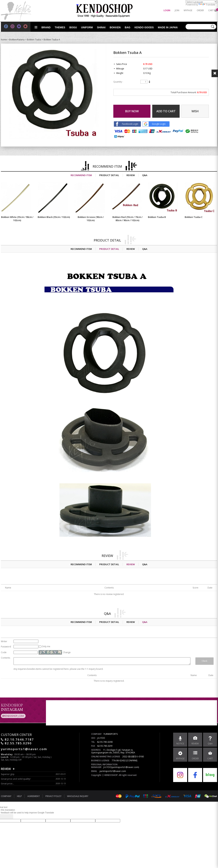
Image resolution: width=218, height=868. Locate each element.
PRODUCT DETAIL (109, 175)
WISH (195, 111)
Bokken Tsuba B (157, 217)
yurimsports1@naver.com (113, 771)
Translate (207, 5)
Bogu (73, 27)
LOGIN (167, 10)
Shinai (101, 27)
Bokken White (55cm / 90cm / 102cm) (17, 219)
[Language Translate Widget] (201, 2)
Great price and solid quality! (16, 779)
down (149, 82)
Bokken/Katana (17, 40)
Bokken (115, 27)
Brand (46, 27)
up (149, 81)
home (4, 40)
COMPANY (6, 796)
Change (67, 652)
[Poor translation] (9, 817)
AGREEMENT (34, 796)
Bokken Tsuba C (194, 217)
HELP (19, 796)
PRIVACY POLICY (53, 796)
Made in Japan (168, 27)
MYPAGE (188, 10)
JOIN (177, 10)
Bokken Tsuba (34, 40)
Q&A (145, 175)
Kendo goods (144, 27)
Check (205, 661)
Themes (60, 27)
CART (211, 10)
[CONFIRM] (132, 760)
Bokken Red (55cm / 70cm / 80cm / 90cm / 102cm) (127, 219)
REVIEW (131, 175)
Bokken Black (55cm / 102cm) (54, 217)
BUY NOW (132, 111)
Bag (127, 27)
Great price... (7, 784)
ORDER (200, 10)
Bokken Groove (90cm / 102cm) (91, 219)
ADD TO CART (166, 111)
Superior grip (8, 774)
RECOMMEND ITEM (81, 175)
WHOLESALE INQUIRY (78, 796)
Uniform (87, 27)
